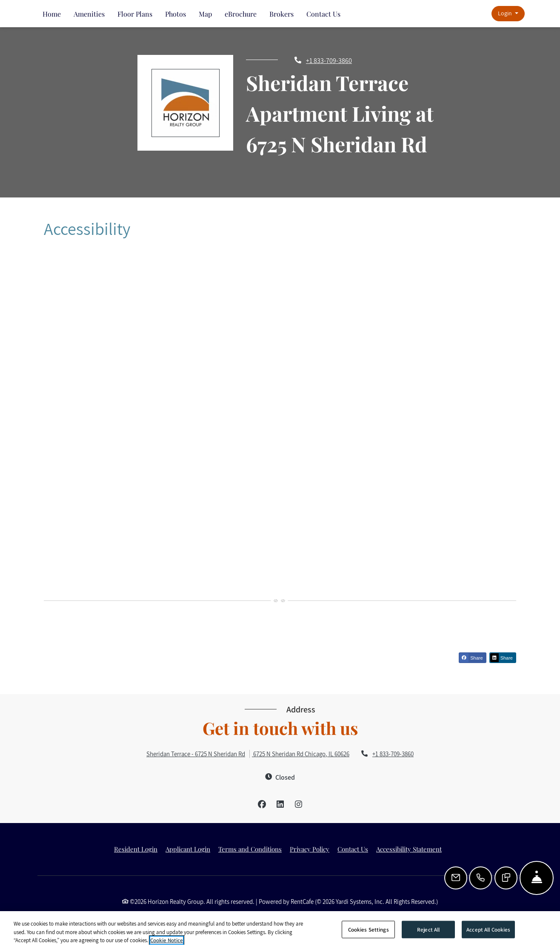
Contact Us (323, 14)
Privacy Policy (310, 849)
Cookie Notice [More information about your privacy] (167, 940)
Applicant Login (188, 849)
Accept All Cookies (488, 929)
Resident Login (136, 849)
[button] (508, 14)
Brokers (281, 14)
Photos (176, 14)
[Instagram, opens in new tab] (298, 804)
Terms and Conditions (250, 849)
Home (52, 14)
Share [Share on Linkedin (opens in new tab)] (501, 658)
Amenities (89, 14)
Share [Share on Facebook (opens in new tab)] (471, 658)
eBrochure (241, 14)
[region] (280, 930)
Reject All (428, 929)
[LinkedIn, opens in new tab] (280, 804)
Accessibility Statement (409, 849)
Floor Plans (135, 14)
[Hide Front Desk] (537, 878)
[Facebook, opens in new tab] (262, 804)
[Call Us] (481, 878)
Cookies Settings (369, 929)
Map (205, 14)
